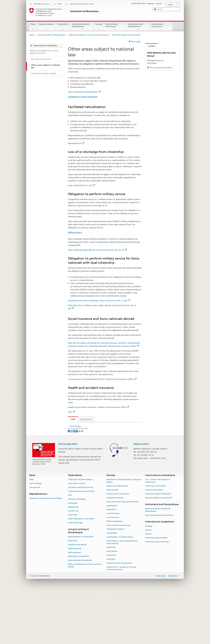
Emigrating (73, 594)
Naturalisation (76, 143)
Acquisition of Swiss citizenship (83, 97)
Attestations (112, 563)
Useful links (111, 600)
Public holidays (35, 536)
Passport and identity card (117, 539)
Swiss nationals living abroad (80, 613)
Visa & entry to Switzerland (115, 27)
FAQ (70, 548)
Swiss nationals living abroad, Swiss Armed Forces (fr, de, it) (97, 250)
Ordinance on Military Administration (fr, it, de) (94, 430)
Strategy (149, 579)
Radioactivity (73, 560)
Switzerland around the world (82, 4)
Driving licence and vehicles (118, 547)
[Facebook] (69, 484)
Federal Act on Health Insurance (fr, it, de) (91, 460)
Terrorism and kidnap (77, 552)
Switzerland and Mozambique (138, 27)
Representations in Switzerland (81, 590)
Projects (148, 587)
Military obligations (115, 574)
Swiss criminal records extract (119, 578)
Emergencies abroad (115, 551)
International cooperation (161, 27)
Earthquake (73, 556)
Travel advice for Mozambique (80, 532)
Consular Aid (73, 564)
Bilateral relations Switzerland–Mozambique (158, 563)
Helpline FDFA (141, 497)
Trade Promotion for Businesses (119, 616)
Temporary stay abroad (77, 598)
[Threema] (77, 484)
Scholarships (112, 586)
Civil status (111, 612)
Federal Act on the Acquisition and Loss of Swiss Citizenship (99, 425)
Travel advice (63, 27)
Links (72, 419)
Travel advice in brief (76, 536)
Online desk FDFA (68, 497)
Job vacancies (35, 540)
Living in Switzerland (154, 543)
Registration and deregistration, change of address (124, 534)
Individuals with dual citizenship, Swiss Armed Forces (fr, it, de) (99, 301)
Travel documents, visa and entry (81, 544)
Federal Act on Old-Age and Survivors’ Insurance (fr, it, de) (99, 435)
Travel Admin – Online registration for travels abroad (122, 595)
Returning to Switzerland (78, 609)
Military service (75, 232)
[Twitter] (72, 484)
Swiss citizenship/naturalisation (84, 92)
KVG (71, 412)
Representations (47, 27)
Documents (86, 419)
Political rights (112, 543)
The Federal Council (42, 4)
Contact (150, 46)
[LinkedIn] (74, 484)
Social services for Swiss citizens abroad (123, 555)
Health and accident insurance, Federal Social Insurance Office (98, 407)
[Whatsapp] (80, 484)
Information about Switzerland (158, 547)
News (33, 27)
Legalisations (112, 559)
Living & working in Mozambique (82, 27)
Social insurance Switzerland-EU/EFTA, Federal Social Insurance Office (102, 379)
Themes (148, 583)
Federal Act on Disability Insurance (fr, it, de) (92, 440)
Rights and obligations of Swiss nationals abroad (89, 35)
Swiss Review (112, 604)
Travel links (72, 568)
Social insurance (113, 566)
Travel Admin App (75, 576)
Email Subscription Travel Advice (81, 572)
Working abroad (75, 601)
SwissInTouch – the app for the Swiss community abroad (121, 621)
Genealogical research (116, 582)
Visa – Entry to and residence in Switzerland (158, 534)
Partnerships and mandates (156, 591)
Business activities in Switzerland (159, 551)
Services (98, 27)
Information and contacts (156, 539)
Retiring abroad (74, 605)
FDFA (59, 4)
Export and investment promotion (159, 568)
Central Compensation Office (85, 470)
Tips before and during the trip (81, 540)
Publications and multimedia (157, 595)
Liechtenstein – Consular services (120, 590)
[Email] (82, 484)
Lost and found (113, 570)
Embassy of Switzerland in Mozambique (46, 551)
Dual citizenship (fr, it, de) (82, 185)
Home (32, 35)
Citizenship (111, 608)
